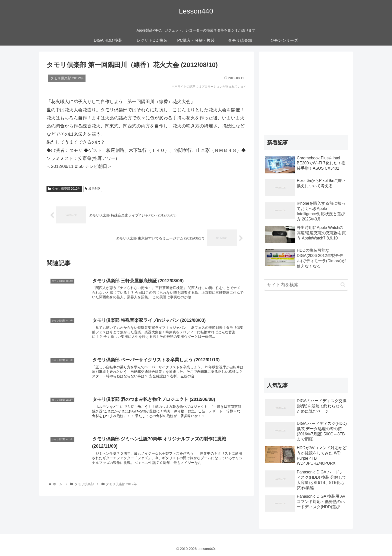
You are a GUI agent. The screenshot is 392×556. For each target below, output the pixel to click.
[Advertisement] (306, 92)
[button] (343, 285)
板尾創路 (93, 189)
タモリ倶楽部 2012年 (64, 189)
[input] (306, 285)
